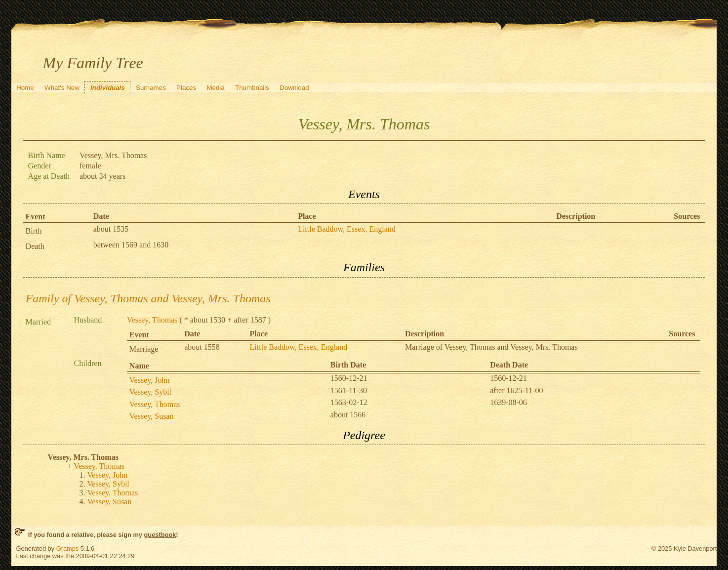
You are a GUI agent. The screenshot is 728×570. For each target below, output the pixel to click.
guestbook (160, 535)
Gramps (68, 549)
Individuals (108, 88)
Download (294, 88)
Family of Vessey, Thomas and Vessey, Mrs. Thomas (148, 298)
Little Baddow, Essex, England (347, 229)
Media (215, 88)
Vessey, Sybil (150, 392)
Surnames (151, 88)
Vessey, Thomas (152, 320)
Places (186, 88)
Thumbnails (252, 88)
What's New (62, 88)
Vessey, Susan (152, 416)
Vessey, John (150, 380)
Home (25, 88)
